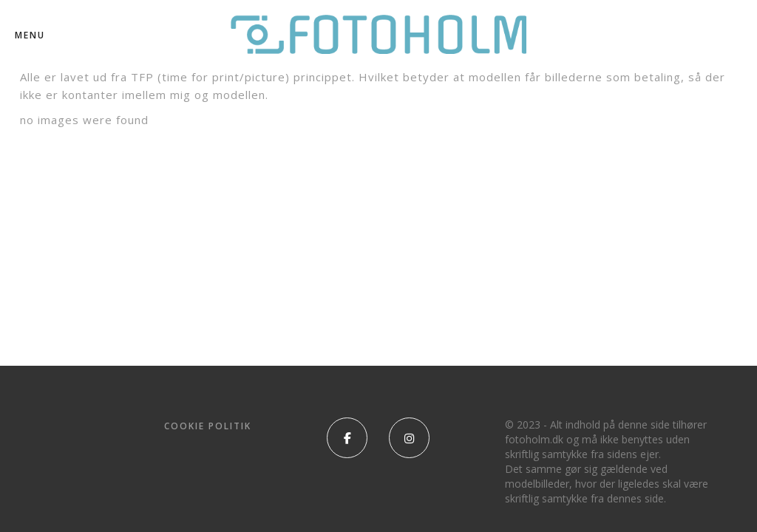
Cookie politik (208, 426)
